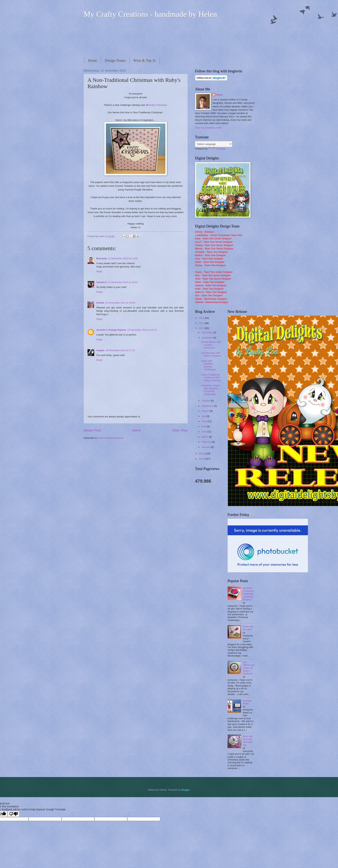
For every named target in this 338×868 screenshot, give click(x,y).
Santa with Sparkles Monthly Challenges (208, 365)
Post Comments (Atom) (111, 438)
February (207, 442)
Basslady (102, 258)
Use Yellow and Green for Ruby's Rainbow (249, 668)
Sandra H (102, 282)
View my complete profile (208, 128)
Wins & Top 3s (145, 60)
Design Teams (115, 60)
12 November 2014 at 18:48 (120, 303)
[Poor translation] (14, 814)
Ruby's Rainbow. (158, 105)
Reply (100, 271)
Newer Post (92, 430)
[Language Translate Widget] (214, 144)
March (205, 437)
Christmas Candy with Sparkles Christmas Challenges (210, 390)
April (204, 432)
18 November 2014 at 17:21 (120, 350)
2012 (202, 459)
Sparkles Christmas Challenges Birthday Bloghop (248, 594)
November (207, 338)
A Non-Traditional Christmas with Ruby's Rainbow (211, 378)
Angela (100, 350)
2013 (202, 454)
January (206, 447)
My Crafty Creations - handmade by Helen (150, 14)
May (204, 426)
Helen (219, 95)
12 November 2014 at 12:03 (123, 258)
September (208, 406)
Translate (217, 149)
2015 (202, 323)
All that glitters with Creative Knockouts (211, 345)
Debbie (100, 303)
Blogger (185, 790)
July (204, 416)
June (205, 421)
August (206, 411)
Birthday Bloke (247, 702)
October (206, 401)
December (207, 332)
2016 (202, 318)
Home (93, 60)
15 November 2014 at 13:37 (142, 330)
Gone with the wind (248, 628)
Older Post (180, 430)
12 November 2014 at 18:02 (123, 282)
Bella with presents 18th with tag (248, 741)
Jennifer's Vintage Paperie (111, 330)
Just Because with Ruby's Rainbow (211, 354)
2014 (202, 328)
